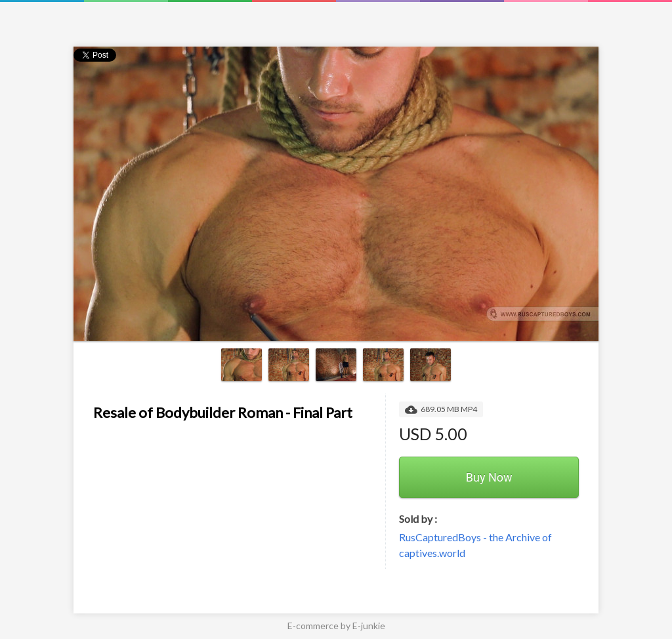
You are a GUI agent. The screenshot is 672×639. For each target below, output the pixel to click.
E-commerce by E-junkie (336, 626)
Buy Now (489, 477)
